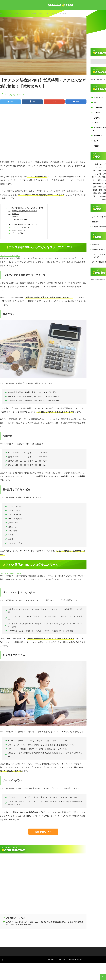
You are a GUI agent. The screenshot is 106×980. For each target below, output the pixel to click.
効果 (60, 922)
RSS (2, 960)
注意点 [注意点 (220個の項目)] (95, 190)
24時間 (8, 922)
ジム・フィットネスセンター (20, 227)
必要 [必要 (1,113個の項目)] (95, 187)
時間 (21, 924)
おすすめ (15, 922)
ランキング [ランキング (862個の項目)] (96, 177)
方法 (17, 924)
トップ (2, 13)
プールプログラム (16, 233)
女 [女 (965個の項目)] (102, 183)
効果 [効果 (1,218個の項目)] (99, 180)
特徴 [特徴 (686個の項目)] (101, 190)
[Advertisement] (51, 133)
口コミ (64, 922)
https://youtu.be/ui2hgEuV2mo (10, 256)
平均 (71, 922)
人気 (50, 922)
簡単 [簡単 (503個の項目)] (95, 193)
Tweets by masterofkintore (98, 279)
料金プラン (14, 214)
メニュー (37, 922)
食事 (29, 924)
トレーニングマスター (64, 960)
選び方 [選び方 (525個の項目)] (96, 196)
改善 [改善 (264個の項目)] (100, 187)
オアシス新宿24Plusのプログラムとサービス (22, 224)
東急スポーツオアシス (16, 13)
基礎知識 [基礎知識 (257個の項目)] (97, 183)
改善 (79, 922)
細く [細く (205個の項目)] (100, 193)
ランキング (44, 922)
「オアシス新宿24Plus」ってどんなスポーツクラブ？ (25, 208)
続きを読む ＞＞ (43, 832)
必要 (75, 922)
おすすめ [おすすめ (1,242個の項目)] (98, 164)
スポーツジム (28, 922)
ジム (8, 13)
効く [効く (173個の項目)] (94, 180)
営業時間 (13, 217)
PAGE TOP (103, 977)
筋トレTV (95, 245)
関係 (25, 924)
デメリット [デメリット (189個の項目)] (97, 171)
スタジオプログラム (17, 230)
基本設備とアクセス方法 (18, 220)
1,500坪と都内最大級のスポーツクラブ (23, 211)
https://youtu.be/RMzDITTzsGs (10, 573)
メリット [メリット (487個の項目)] (98, 174)
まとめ (21, 922)
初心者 (55, 922)
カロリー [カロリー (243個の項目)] (99, 167)
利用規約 (95, 222)
